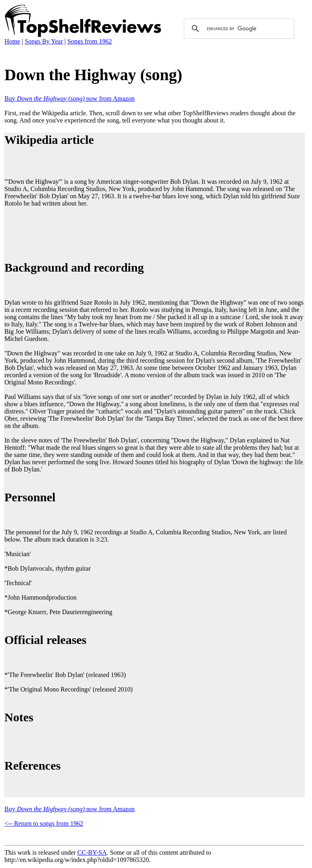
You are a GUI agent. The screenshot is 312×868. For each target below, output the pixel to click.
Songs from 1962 (89, 41)
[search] (238, 29)
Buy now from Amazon (70, 99)
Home (12, 41)
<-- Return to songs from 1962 (44, 823)
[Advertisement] (151, 233)
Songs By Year (44, 41)
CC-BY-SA (92, 852)
